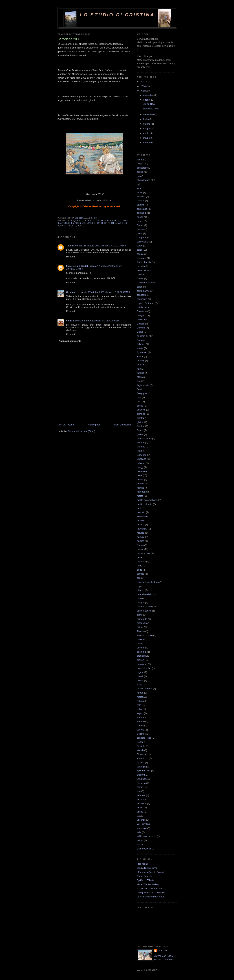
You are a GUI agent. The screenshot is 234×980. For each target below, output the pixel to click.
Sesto (140, 742)
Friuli (139, 389)
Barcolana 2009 (151, 109)
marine (140, 488)
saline (140, 709)
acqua (74, 221)
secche (141, 730)
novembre (149, 95)
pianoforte (142, 619)
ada (139, 176)
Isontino (141, 447)
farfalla (140, 365)
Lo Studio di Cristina (117, 15)
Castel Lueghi (144, 262)
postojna (141, 648)
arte (139, 188)
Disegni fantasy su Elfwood (151, 892)
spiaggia (141, 767)
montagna (142, 529)
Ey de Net (142, 352)
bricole (140, 229)
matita (140, 496)
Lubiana (141, 463)
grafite (140, 434)
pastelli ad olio (118, 223)
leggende (142, 455)
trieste (72, 226)
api (138, 184)
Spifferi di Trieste (146, 880)
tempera (141, 795)
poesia (140, 639)
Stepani (141, 775)
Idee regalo (143, 864)
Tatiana (70, 246)
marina (140, 484)
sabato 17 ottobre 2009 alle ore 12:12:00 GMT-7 (105, 292)
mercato (141, 512)
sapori (140, 713)
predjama (142, 656)
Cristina (70, 292)
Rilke (139, 685)
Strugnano (142, 779)
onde (139, 570)
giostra (140, 418)
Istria (139, 451)
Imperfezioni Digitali (77, 266)
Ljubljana (142, 459)
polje (139, 644)
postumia (142, 652)
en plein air (78, 223)
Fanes (140, 357)
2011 (143, 82)
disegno (141, 315)
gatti (139, 397)
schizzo (141, 721)
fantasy (141, 360)
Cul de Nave (149, 104)
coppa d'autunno (145, 303)
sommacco (143, 758)
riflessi (140, 680)
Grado (140, 430)
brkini (140, 233)
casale (140, 254)
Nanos (140, 545)
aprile (146, 133)
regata (62, 226)
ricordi (140, 676)
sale (139, 705)
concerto (141, 295)
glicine (140, 422)
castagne (142, 258)
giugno (147, 124)
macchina (142, 471)
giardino (141, 414)
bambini (141, 205)
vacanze (141, 820)
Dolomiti (141, 328)
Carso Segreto (144, 876)
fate (139, 369)
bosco (140, 221)
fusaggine (142, 393)
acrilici (140, 172)
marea (140, 479)
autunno (141, 196)
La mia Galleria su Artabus (151, 897)
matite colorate (144, 504)
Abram (140, 160)
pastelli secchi (144, 611)
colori (140, 287)
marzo (147, 138)
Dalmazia (142, 311)
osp (139, 578)
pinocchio (142, 623)
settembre (149, 114)
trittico (140, 812)
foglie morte (143, 385)
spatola (141, 762)
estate (140, 348)
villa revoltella (144, 849)
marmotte (142, 492)
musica (141, 541)
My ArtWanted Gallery (148, 884)
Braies (140, 225)
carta (116, 221)
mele (139, 508)
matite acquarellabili (147, 500)
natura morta (144, 553)
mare (140, 475)
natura (140, 549)
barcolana (105, 221)
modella (141, 521)
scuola (140, 726)
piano (140, 615)
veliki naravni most (146, 836)
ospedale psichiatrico (148, 582)
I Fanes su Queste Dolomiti (151, 872)
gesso (140, 406)
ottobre (101, 223)
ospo (139, 586)
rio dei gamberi (145, 689)
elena (69, 321)
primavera (142, 664)
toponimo (142, 803)
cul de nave (143, 307)
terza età (141, 799)
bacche (141, 201)
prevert (140, 660)
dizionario (142, 320)
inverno (141, 442)
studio (140, 787)
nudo (139, 566)
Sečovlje (141, 734)
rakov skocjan (144, 668)
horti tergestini (144, 439)
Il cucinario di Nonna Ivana (151, 889)
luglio (146, 119)
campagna (142, 238)
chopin (140, 274)
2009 (143, 91)
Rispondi (71, 257)
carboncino (143, 242)
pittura (140, 627)
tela (139, 791)
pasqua (141, 603)
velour (140, 840)
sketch (140, 750)
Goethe (141, 426)
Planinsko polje (145, 635)
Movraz (141, 533)
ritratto (140, 693)
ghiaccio (141, 410)
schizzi (140, 717)
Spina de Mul (144, 771)
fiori (139, 381)
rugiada (141, 697)
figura (140, 377)
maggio (147, 128)
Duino (140, 332)
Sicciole (141, 746)
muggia (91, 223)
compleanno (143, 291)
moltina (141, 525)
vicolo (140, 845)
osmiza (141, 574)
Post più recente (66, 425)
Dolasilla (141, 324)
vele (80, 226)
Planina (141, 631)
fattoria (140, 373)
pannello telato (144, 594)
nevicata (141, 561)
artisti (140, 192)
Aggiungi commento (70, 341)
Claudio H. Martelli (146, 283)
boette (140, 217)
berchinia (142, 213)
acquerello (142, 168)
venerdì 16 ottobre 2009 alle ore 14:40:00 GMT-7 (101, 246)
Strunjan (141, 783)
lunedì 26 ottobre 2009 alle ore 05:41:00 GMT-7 (98, 321)
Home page (94, 425)
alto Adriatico (88, 221)
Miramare (142, 516)
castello (141, 266)
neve (139, 557)
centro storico (144, 270)
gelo (139, 402)
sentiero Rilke (144, 738)
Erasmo (141, 340)
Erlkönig (141, 344)
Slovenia (141, 754)
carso (140, 246)
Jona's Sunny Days (147, 868)
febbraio (148, 143)
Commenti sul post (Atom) (81, 431)
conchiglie (142, 299)
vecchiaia (142, 828)
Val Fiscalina (143, 824)
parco (140, 598)
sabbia (140, 701)
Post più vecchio (123, 425)
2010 (143, 86)
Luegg (140, 467)
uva (139, 816)
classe (140, 278)
